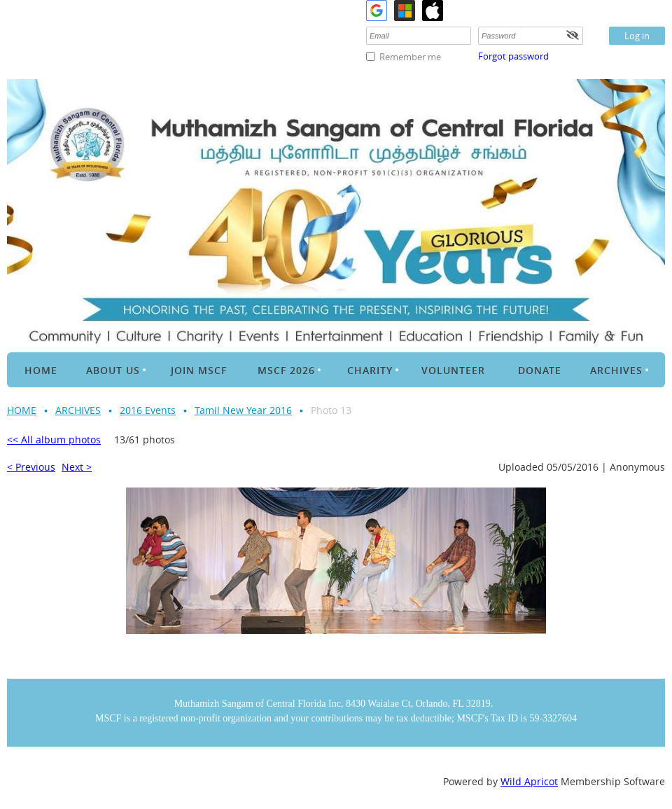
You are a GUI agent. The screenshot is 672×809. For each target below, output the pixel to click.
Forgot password (513, 56)
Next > (77, 467)
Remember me (410, 57)
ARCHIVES (78, 410)
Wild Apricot (529, 781)
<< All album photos (54, 440)
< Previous (31, 467)
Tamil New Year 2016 (243, 410)
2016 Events (148, 410)
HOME (22, 410)
